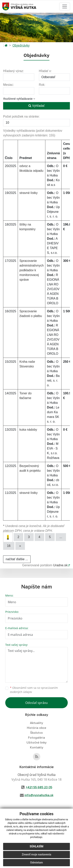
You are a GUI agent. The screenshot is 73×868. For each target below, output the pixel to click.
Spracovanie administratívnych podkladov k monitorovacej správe (32, 270)
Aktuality (36, 723)
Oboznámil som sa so (34, 690)
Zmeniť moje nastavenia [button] (36, 854)
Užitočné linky (36, 743)
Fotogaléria (36, 738)
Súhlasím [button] (37, 846)
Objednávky (21, 45)
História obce (36, 728)
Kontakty (37, 747)
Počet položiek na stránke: (21, 116)
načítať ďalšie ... (17, 559)
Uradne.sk (60, 565)
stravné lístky (29, 193)
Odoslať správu (36, 703)
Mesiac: (8, 85)
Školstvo (36, 733)
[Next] (20, 546)
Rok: (42, 85)
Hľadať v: (45, 71)
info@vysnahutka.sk (39, 795)
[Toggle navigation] (65, 6)
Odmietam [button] (36, 863)
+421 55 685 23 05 (39, 787)
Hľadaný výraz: (14, 71)
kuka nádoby (28, 430)
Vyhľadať (37, 106)
